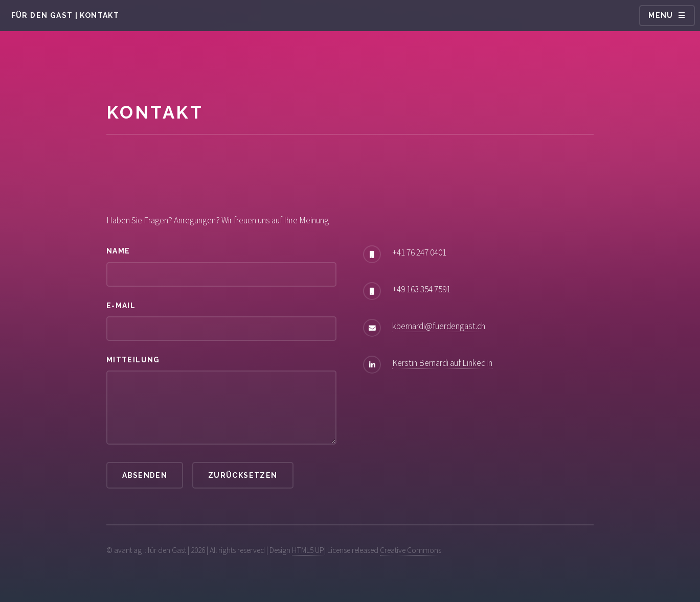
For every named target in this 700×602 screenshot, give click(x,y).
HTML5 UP (308, 550)
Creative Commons (411, 550)
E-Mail (121, 306)
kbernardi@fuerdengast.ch (439, 326)
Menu (661, 15)
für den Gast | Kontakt (65, 15)
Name (118, 251)
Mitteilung (133, 360)
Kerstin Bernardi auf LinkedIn (442, 363)
